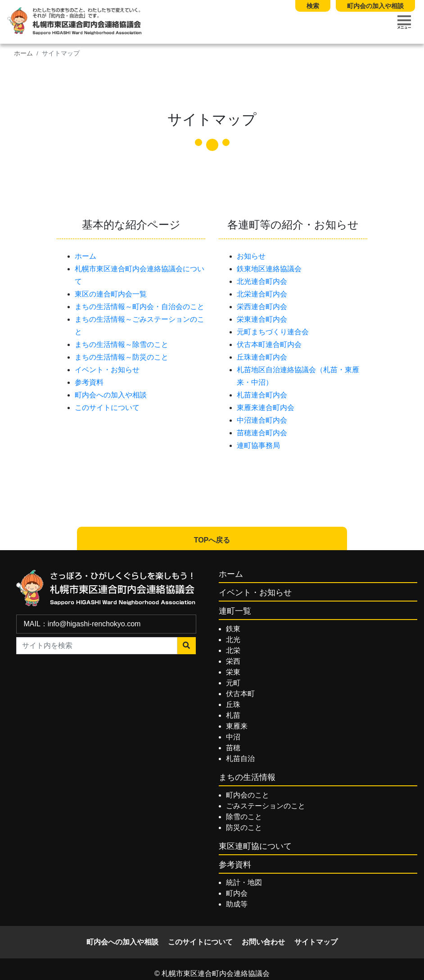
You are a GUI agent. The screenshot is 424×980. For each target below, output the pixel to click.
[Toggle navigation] (404, 22)
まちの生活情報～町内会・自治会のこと (140, 307)
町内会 (237, 893)
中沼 (233, 737)
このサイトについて (107, 408)
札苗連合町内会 (262, 395)
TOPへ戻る (212, 540)
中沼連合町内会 (262, 420)
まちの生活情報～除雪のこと (122, 344)
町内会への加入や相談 (111, 395)
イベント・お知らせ (107, 370)
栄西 (233, 661)
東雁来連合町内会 (266, 408)
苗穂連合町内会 (262, 433)
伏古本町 (240, 694)
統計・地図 (244, 882)
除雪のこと (244, 817)
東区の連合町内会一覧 (111, 294)
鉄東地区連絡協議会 (269, 269)
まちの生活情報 (247, 777)
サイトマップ (316, 942)
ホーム (23, 53)
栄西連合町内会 (262, 307)
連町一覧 (235, 611)
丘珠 (233, 704)
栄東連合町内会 (262, 319)
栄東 (233, 672)
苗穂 (233, 748)
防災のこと (244, 827)
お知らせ (251, 256)
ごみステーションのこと (266, 806)
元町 (233, 683)
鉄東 (233, 629)
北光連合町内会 (262, 281)
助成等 (237, 904)
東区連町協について (255, 846)
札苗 (233, 715)
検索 (313, 6)
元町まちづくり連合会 (273, 332)
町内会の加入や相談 (375, 6)
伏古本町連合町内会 (269, 344)
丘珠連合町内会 (262, 357)
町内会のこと (248, 795)
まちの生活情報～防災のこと (122, 357)
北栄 (233, 650)
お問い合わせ (263, 942)
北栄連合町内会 (262, 294)
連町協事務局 (258, 445)
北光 (233, 640)
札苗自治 (240, 759)
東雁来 (237, 726)
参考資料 (89, 382)
